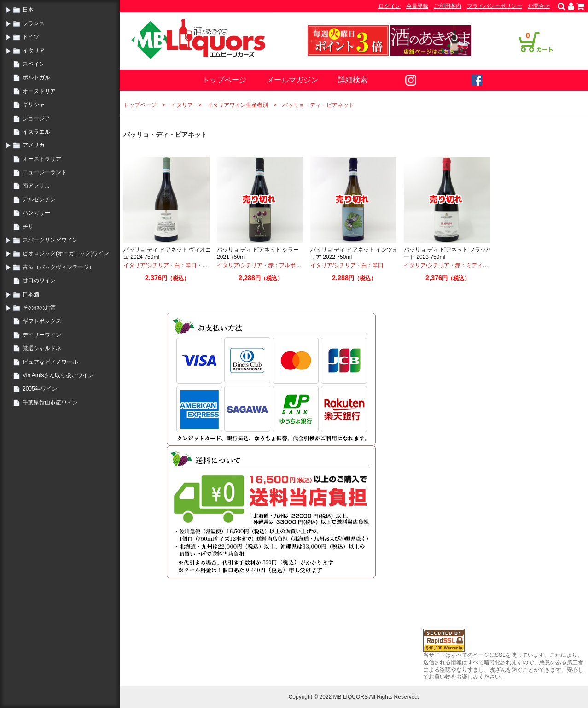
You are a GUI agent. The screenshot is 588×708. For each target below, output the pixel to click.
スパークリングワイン (50, 240)
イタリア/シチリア (146, 265)
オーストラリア (42, 159)
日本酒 (31, 294)
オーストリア (39, 91)
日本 (28, 10)
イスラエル (36, 132)
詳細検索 (353, 80)
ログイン (390, 6)
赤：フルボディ (287, 265)
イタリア (34, 51)
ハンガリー (36, 213)
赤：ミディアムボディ (483, 265)
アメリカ (34, 145)
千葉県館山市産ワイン (50, 403)
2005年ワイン (40, 389)
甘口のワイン (39, 281)
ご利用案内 (448, 6)
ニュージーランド (45, 172)
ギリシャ (34, 105)
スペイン (34, 64)
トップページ (224, 80)
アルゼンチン (39, 199)
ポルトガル (36, 77)
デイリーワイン (42, 335)
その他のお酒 (39, 308)
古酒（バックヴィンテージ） (58, 267)
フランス (34, 23)
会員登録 (417, 6)
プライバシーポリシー (495, 6)
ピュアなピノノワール (50, 362)
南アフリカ (36, 186)
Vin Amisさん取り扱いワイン (58, 375)
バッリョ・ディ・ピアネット (318, 105)
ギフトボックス (42, 321)
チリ (28, 227)
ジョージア (36, 118)
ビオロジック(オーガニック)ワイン (66, 253)
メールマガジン (292, 80)
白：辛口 (186, 265)
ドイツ (31, 37)
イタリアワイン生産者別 (238, 105)
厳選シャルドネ (42, 348)
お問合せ (539, 6)
